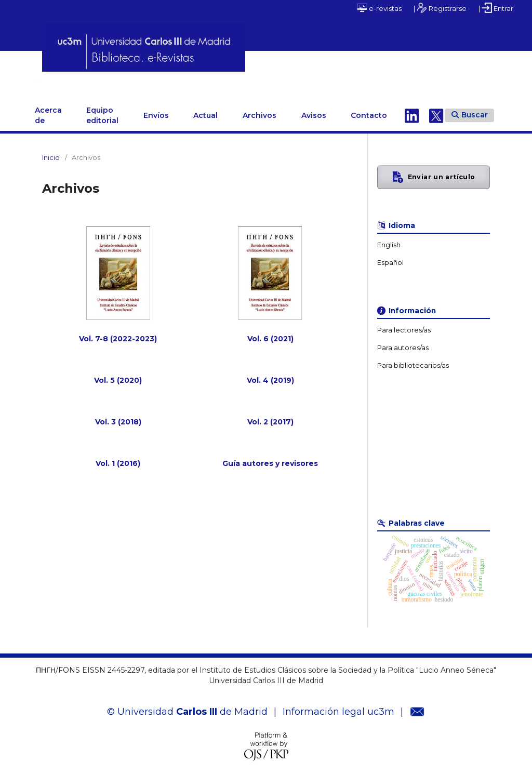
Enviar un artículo (442, 171)
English (389, 239)
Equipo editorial (102, 110)
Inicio (51, 152)
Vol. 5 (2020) (118, 375)
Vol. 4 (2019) (270, 375)
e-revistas (379, 8)
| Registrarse (440, 8)
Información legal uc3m (338, 706)
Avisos (314, 110)
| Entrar (496, 8)
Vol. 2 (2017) (270, 416)
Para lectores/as (404, 324)
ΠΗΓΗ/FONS (72, 77)
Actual (205, 110)
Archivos (260, 110)
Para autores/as (403, 342)
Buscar (470, 109)
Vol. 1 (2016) (118, 458)
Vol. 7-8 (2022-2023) (118, 333)
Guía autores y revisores (270, 458)
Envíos (156, 110)
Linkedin (412, 110)
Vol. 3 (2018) (118, 416)
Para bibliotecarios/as (413, 360)
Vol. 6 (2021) (270, 333)
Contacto (369, 110)
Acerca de (48, 110)
